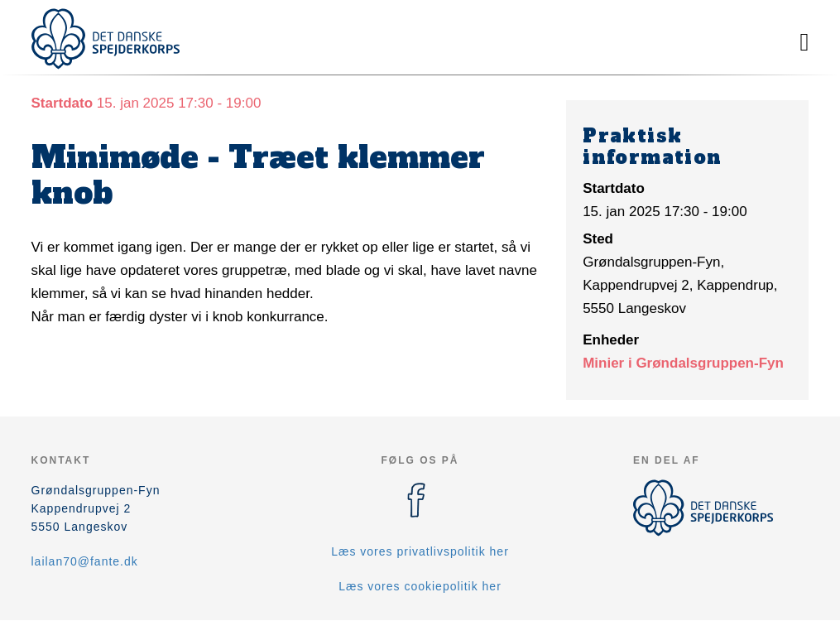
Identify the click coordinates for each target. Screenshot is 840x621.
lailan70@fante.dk (85, 561)
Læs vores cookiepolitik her (420, 586)
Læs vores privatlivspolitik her (420, 551)
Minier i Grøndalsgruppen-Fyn (683, 363)
